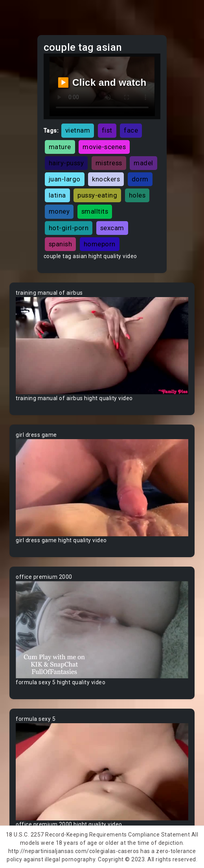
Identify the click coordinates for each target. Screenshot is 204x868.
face (131, 130)
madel (143, 163)
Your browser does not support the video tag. (102, 346)
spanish (61, 244)
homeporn (100, 244)
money (59, 211)
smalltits (95, 211)
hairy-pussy (66, 163)
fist (107, 130)
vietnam (78, 130)
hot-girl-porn (69, 228)
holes (137, 195)
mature (60, 147)
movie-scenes (104, 147)
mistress (109, 163)
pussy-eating (97, 195)
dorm (140, 179)
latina (57, 195)
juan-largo (65, 179)
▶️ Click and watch (102, 82)
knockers (106, 179)
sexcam (112, 228)
